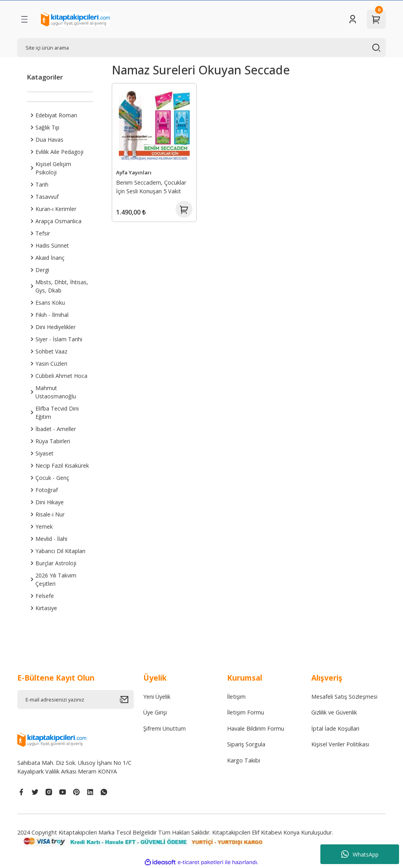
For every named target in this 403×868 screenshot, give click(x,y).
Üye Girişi (155, 712)
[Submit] (127, 700)
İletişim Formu (246, 712)
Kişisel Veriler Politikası (340, 744)
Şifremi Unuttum (165, 728)
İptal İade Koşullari (335, 728)
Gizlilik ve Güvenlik (334, 712)
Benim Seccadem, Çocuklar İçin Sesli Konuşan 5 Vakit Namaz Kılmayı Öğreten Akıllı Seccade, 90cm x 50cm (154, 187)
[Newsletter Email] (76, 700)
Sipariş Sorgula (246, 744)
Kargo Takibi (244, 760)
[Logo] (75, 19)
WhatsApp (360, 854)
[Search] (201, 48)
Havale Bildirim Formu (256, 728)
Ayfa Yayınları (135, 172)
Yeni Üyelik (157, 697)
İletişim (236, 697)
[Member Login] (353, 19)
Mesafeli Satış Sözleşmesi (344, 697)
